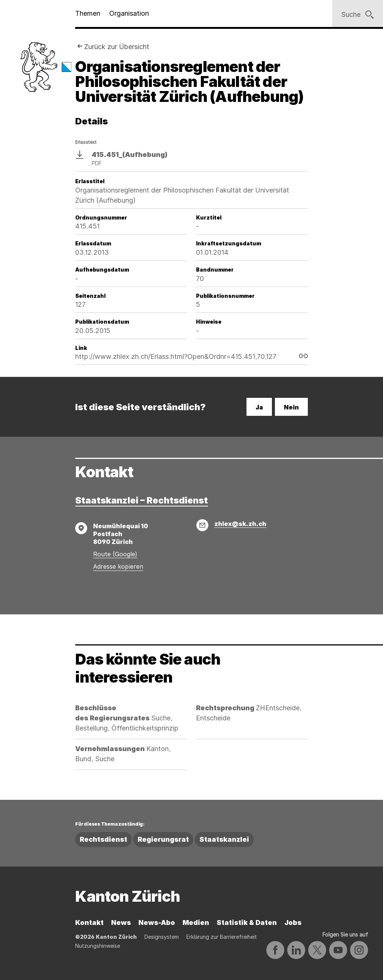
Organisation (129, 13)
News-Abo (157, 922)
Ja (259, 407)
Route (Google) (115, 554)
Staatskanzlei (224, 839)
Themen (88, 13)
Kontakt (89, 922)
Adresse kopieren (118, 566)
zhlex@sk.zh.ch (240, 524)
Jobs (293, 922)
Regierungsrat (163, 839)
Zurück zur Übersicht (117, 47)
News (121, 922)
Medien (196, 922)
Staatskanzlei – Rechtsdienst (142, 500)
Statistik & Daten (247, 922)
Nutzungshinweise (98, 946)
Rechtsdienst (103, 839)
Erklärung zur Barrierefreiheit (222, 937)
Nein (291, 407)
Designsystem (162, 937)
